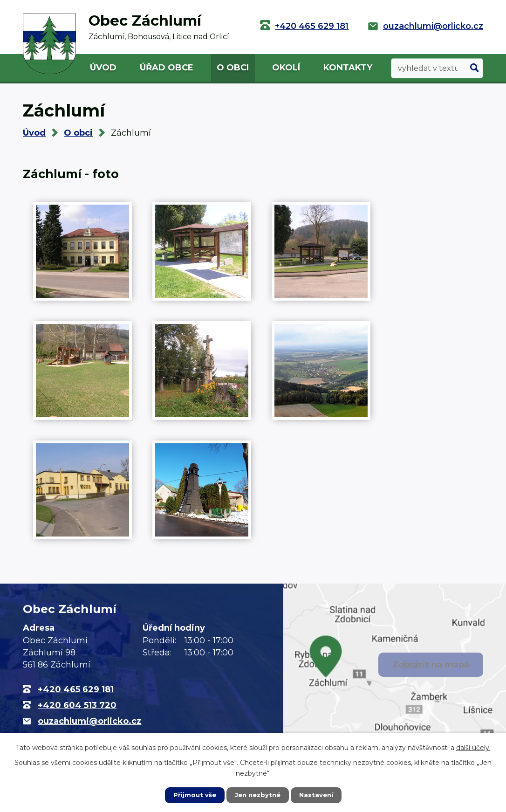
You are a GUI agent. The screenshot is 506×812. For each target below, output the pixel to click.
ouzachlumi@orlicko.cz (433, 26)
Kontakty (348, 68)
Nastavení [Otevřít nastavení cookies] (318, 795)
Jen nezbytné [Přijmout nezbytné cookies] (257, 795)
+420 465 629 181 (312, 26)
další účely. (473, 747)
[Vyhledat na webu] (437, 68)
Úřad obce (167, 68)
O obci (233, 68)
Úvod (103, 68)
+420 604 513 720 (77, 705)
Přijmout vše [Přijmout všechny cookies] (192, 795)
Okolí (286, 68)
